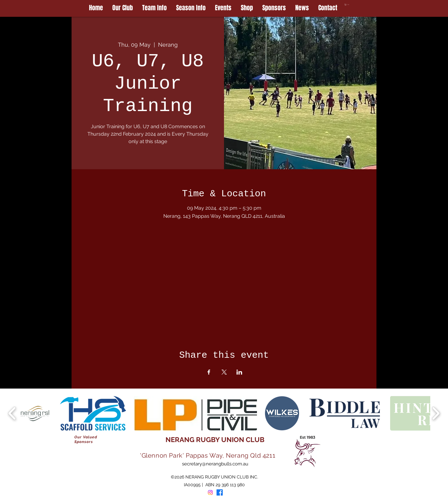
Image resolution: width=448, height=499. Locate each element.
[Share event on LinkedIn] (239, 372)
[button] (360, 5)
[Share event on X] (224, 372)
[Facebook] (220, 492)
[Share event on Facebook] (209, 372)
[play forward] (436, 413)
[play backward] (12, 413)
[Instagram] (210, 492)
